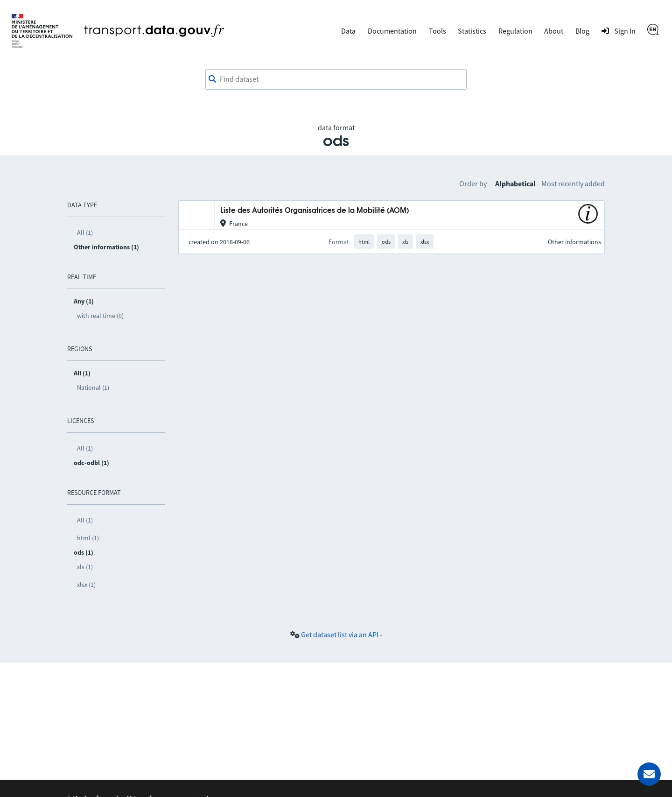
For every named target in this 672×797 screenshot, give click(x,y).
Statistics (472, 31)
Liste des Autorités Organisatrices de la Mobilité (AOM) (315, 211)
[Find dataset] (336, 79)
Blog (582, 31)
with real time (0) (100, 316)
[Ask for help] (649, 774)
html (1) (88, 538)
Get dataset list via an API (340, 635)
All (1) (85, 233)
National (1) (93, 388)
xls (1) (85, 567)
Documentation (392, 31)
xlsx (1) (86, 585)
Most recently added (573, 183)
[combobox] (336, 79)
